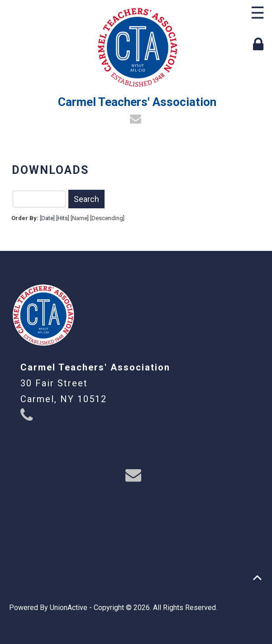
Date (47, 218)
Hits (63, 218)
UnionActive (69, 608)
